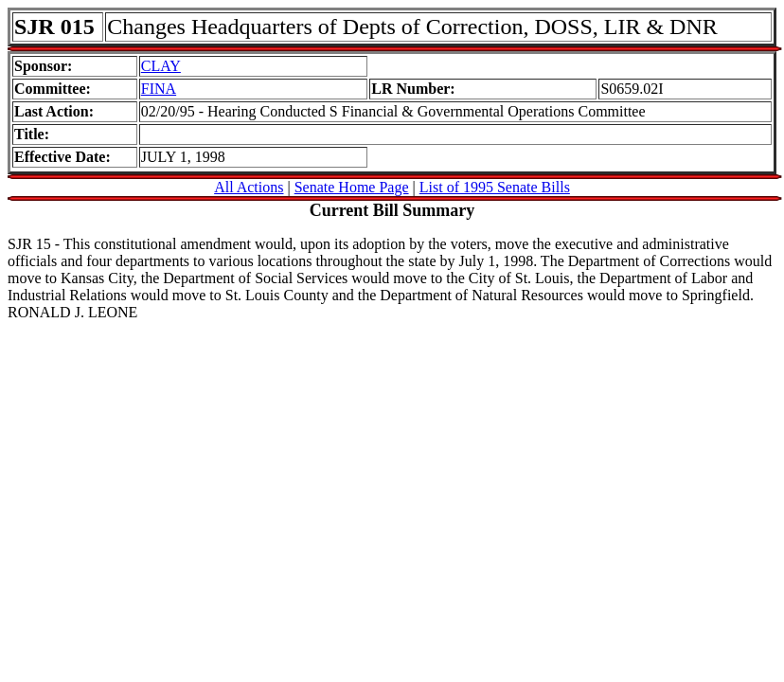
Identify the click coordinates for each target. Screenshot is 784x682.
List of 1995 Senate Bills (495, 187)
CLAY (161, 66)
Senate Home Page (352, 187)
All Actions (249, 187)
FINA (159, 89)
